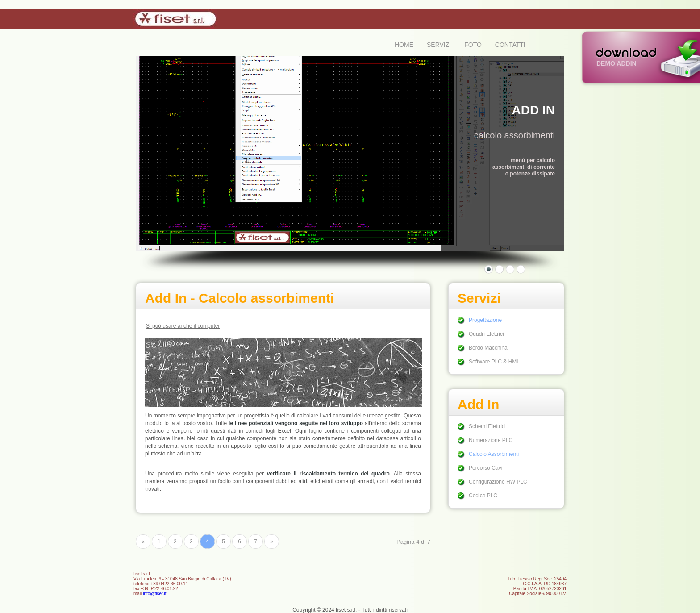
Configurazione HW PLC (498, 482)
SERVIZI (439, 45)
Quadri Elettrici (486, 334)
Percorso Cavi (485, 468)
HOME (404, 45)
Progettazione (485, 320)
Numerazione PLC (491, 440)
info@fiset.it (154, 594)
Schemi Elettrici (487, 426)
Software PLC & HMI (494, 362)
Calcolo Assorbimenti (494, 454)
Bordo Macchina (488, 348)
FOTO (473, 45)
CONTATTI (510, 45)
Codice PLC (483, 496)
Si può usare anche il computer (183, 326)
